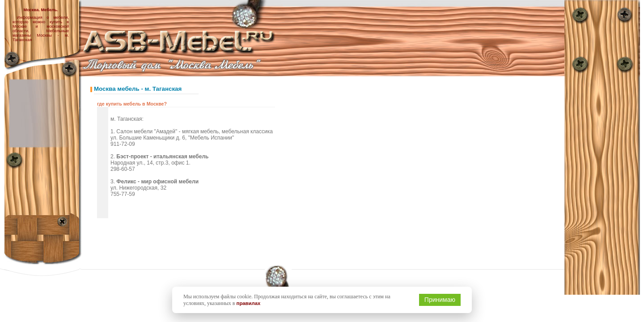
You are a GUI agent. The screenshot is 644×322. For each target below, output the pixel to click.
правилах (249, 303)
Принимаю (440, 300)
